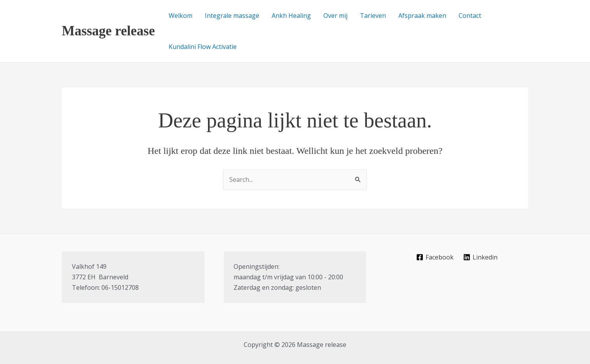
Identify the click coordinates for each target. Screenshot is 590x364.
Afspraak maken (422, 16)
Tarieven (373, 16)
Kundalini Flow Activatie (203, 47)
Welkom (181, 16)
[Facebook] (435, 257)
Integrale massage (232, 16)
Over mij (335, 16)
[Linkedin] (481, 257)
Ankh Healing (291, 16)
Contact (470, 16)
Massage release (108, 31)
